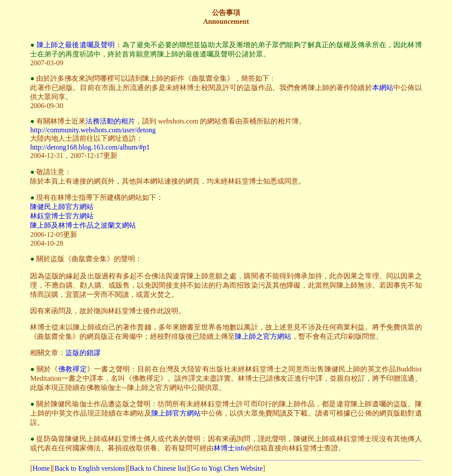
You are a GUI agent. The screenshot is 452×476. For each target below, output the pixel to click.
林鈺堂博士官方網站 (62, 216)
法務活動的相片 (110, 121)
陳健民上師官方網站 (62, 207)
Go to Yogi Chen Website (227, 468)
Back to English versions (90, 468)
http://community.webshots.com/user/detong (93, 130)
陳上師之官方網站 (263, 336)
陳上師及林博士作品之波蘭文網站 (83, 225)
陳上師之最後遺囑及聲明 (76, 45)
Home (41, 468)
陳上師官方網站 (176, 413)
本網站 (383, 88)
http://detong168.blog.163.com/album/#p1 (90, 147)
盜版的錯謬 (83, 353)
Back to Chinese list (158, 468)
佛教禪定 (73, 369)
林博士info (230, 448)
